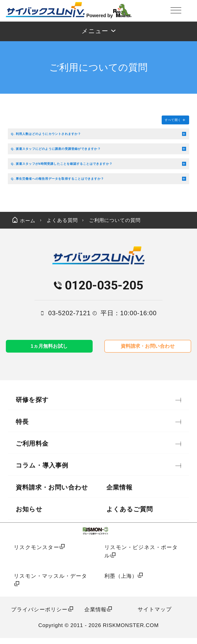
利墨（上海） (121, 582)
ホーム (28, 222)
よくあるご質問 (130, 515)
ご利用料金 (32, 450)
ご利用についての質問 (142, 222)
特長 (22, 428)
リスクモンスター (36, 553)
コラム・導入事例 (42, 471)
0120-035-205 (104, 289)
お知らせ (29, 515)
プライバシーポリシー (39, 616)
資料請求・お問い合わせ (52, 493)
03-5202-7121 (69, 317)
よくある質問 (75, 222)
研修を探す (32, 406)
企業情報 (119, 493)
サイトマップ (155, 615)
